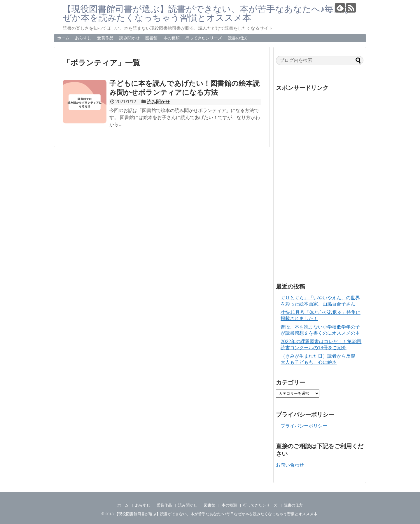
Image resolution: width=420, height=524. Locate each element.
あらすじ (83, 38)
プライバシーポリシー (304, 426)
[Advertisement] (320, 182)
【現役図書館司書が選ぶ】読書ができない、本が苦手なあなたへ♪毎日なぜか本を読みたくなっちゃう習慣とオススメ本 (207, 13)
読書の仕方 (238, 38)
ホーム (63, 38)
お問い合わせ (290, 465)
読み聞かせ (129, 38)
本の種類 (171, 38)
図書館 (151, 38)
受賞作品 (105, 38)
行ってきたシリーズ (204, 38)
